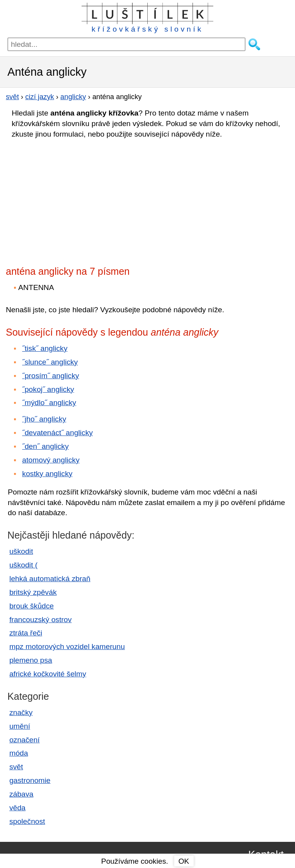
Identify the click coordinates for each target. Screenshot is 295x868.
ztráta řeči (26, 633)
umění (20, 726)
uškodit (21, 551)
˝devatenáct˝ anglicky (57, 433)
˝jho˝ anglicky (44, 419)
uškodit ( (24, 565)
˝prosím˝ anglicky (51, 376)
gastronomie (30, 780)
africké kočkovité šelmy (48, 674)
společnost (27, 821)
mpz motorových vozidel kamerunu (67, 647)
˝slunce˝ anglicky (50, 362)
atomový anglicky (51, 460)
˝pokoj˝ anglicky (48, 389)
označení (25, 740)
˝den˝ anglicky (45, 446)
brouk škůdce (32, 606)
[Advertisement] (74, 200)
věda (18, 808)
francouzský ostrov (41, 620)
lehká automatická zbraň (50, 579)
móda (19, 753)
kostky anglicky (47, 474)
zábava (21, 794)
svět (16, 767)
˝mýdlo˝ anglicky (49, 403)
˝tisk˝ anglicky (45, 348)
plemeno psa (31, 660)
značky (21, 712)
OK (184, 861)
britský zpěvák (33, 592)
